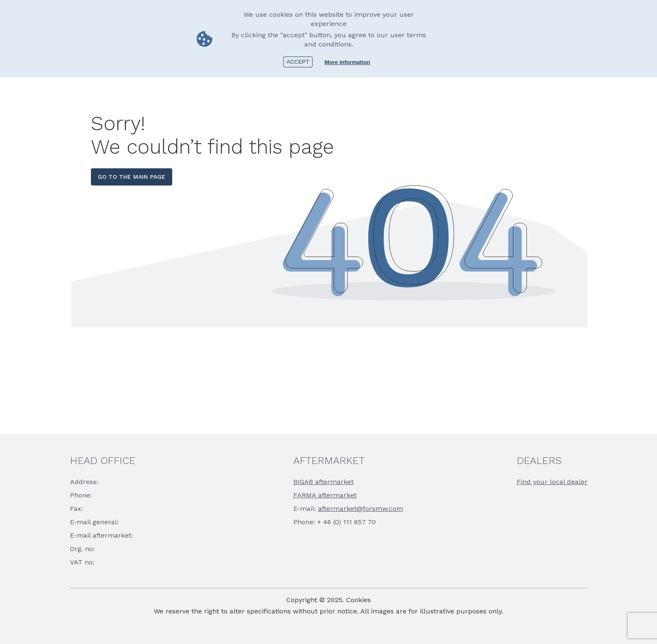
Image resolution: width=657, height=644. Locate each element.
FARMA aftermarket (325, 495)
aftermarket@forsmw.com (361, 509)
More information (348, 62)
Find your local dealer (552, 482)
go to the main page (132, 177)
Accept (298, 62)
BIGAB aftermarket (323, 482)
